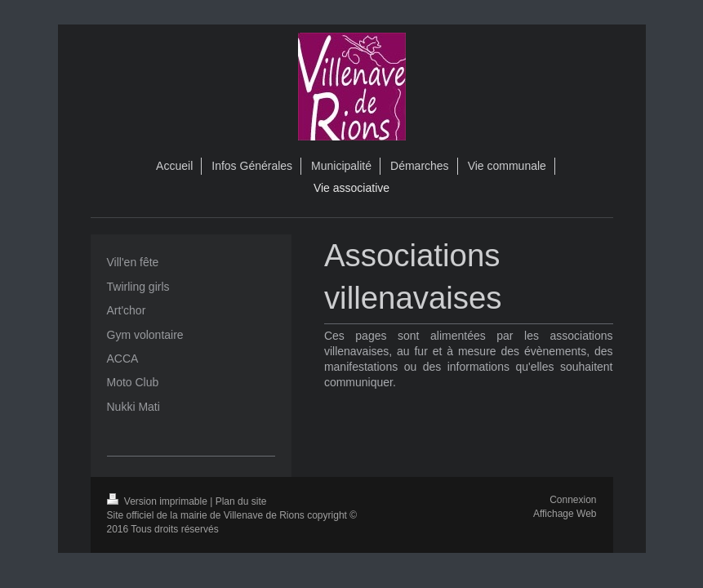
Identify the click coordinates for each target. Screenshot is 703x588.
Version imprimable (159, 501)
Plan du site (241, 501)
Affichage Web (565, 514)
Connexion (573, 500)
